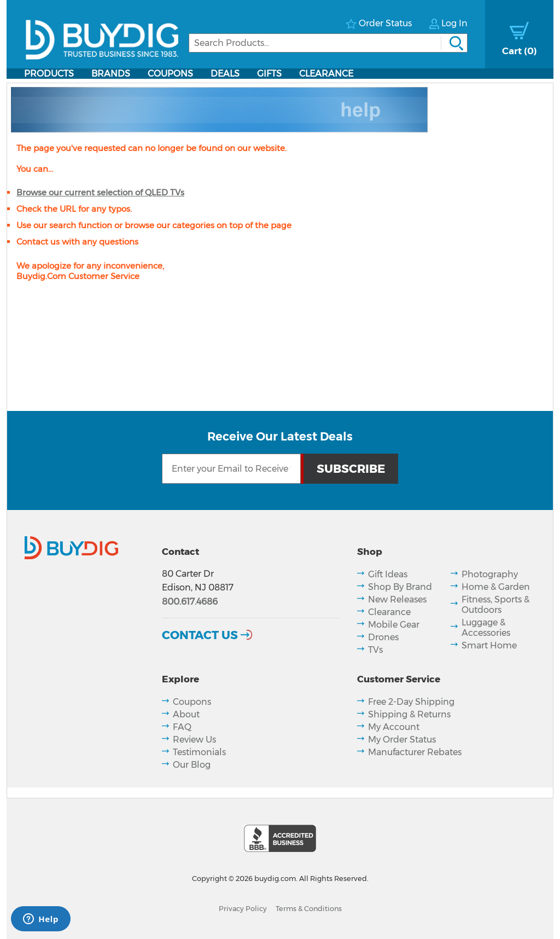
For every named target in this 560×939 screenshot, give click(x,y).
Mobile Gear (394, 625)
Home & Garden (496, 587)
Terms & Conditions (309, 909)
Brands (111, 74)
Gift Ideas (388, 574)
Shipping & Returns (409, 714)
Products (49, 74)
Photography (490, 574)
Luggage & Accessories (486, 628)
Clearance (326, 74)
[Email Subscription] (231, 469)
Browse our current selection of (100, 192)
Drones (383, 637)
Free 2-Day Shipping (411, 702)
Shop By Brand (400, 587)
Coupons (170, 74)
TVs (375, 650)
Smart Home (489, 645)
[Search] (328, 43)
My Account (394, 727)
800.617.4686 (190, 602)
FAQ (182, 727)
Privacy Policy (243, 909)
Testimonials (199, 752)
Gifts (269, 74)
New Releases (397, 599)
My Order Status (402, 740)
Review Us (194, 740)
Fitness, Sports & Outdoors (495, 605)
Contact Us (200, 635)
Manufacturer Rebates (415, 752)
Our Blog (192, 765)
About (186, 714)
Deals (225, 74)
